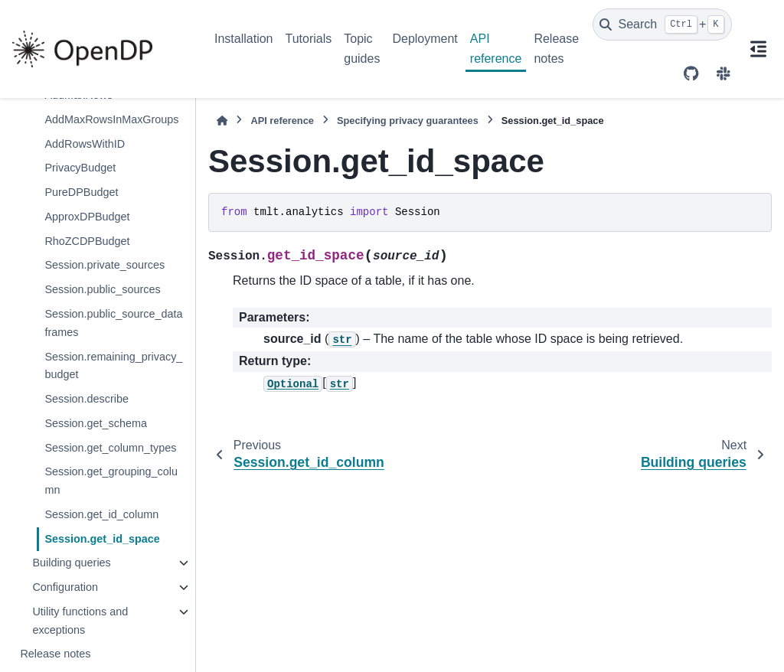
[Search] (662, 24)
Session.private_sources (105, 265)
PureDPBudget (81, 192)
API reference (496, 49)
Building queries (71, 563)
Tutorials (309, 39)
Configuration (65, 587)
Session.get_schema (96, 423)
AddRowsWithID (85, 144)
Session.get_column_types (110, 448)
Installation (244, 39)
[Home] (222, 121)
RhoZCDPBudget (87, 241)
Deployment (425, 39)
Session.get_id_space (102, 539)
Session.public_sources (102, 289)
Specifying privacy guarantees (408, 121)
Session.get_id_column (101, 514)
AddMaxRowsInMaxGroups (111, 119)
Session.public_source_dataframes (113, 323)
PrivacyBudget (80, 168)
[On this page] (758, 49)
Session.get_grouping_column (111, 481)
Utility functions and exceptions (80, 621)
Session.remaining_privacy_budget (113, 366)
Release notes (556, 49)
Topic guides (362, 49)
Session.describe (87, 399)
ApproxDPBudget (87, 217)
